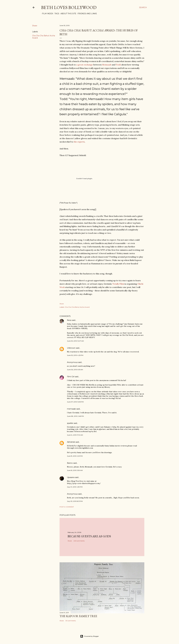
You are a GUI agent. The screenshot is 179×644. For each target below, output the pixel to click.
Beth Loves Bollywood (69, 7)
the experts (79, 142)
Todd (118, 65)
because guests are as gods (89, 536)
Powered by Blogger (89, 636)
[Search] (143, 7)
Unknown (71, 348)
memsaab (71, 409)
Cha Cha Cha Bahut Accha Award (77, 307)
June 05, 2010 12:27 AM (75, 341)
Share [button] (35, 26)
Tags (56, 14)
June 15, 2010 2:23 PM (75, 456)
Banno (70, 463)
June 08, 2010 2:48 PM (75, 416)
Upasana (71, 477)
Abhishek (71, 442)
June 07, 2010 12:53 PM (75, 402)
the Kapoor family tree (78, 616)
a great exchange (85, 65)
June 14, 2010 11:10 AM (75, 435)
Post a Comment (67, 507)
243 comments (79, 541)
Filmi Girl (71, 377)
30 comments (71, 621)
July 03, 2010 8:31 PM (75, 501)
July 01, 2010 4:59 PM (75, 487)
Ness (69, 320)
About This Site (67, 14)
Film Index (47, 14)
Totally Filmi (118, 284)
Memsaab (107, 65)
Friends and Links (86, 14)
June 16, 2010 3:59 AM (75, 470)
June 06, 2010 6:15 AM (75, 370)
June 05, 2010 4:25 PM (75, 355)
